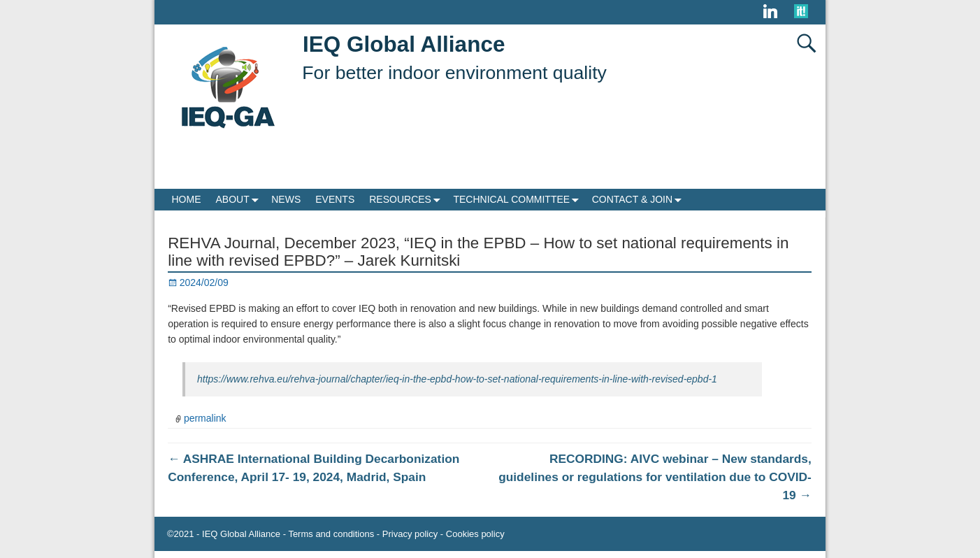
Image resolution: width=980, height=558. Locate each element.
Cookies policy (475, 534)
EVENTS (335, 199)
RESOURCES (408, 200)
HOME (187, 199)
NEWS (286, 199)
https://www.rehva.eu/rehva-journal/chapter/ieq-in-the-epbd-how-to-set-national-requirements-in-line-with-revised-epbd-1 (457, 379)
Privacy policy (410, 534)
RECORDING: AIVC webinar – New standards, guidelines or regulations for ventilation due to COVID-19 (655, 477)
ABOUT (240, 200)
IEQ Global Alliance (404, 44)
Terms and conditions (331, 534)
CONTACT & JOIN (640, 200)
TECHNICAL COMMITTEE (519, 200)
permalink (205, 418)
